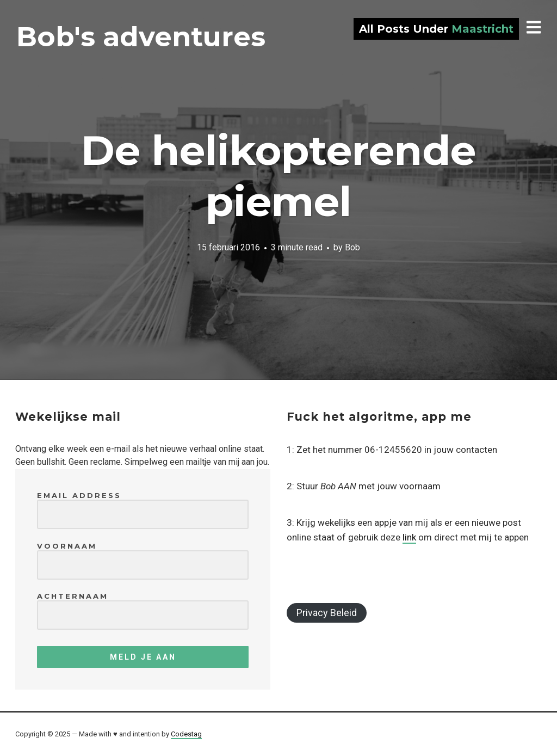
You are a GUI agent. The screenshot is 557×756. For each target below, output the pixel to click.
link (409, 537)
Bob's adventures (141, 37)
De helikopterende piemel (278, 176)
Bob (352, 247)
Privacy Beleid (327, 613)
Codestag (186, 734)
